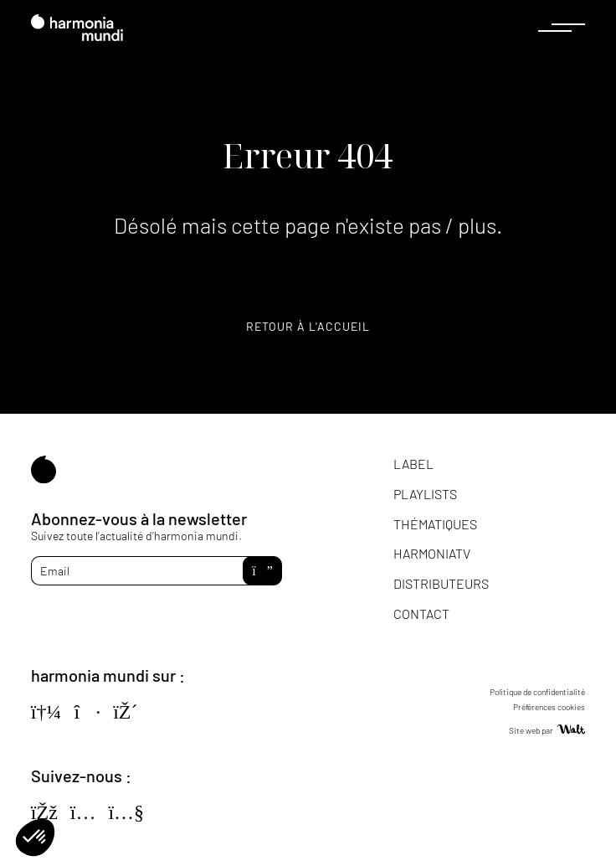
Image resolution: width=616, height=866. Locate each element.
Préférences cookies (549, 707)
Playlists (425, 494)
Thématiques (435, 524)
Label (413, 464)
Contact (421, 613)
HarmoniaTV (432, 553)
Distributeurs (441, 583)
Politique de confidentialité (537, 692)
